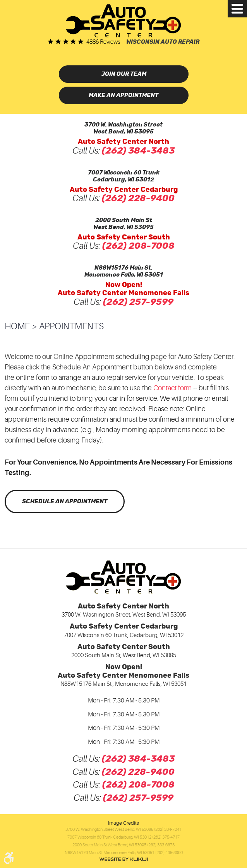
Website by (123, 859)
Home (17, 326)
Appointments (71, 326)
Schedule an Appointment (65, 501)
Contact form (172, 388)
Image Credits (123, 823)
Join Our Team (124, 74)
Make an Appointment (123, 95)
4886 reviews (103, 42)
